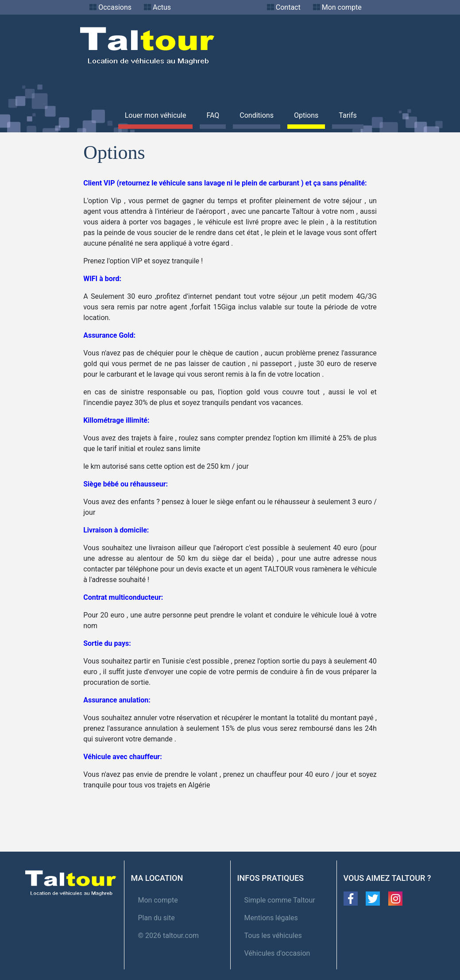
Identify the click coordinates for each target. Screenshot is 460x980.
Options (306, 115)
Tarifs (348, 115)
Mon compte (342, 7)
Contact (288, 7)
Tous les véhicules (273, 936)
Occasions (115, 7)
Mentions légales (271, 918)
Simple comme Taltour (280, 900)
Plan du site (157, 918)
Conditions (257, 115)
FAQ (213, 115)
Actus (162, 7)
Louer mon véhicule (156, 115)
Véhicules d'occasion (277, 953)
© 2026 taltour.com (169, 936)
